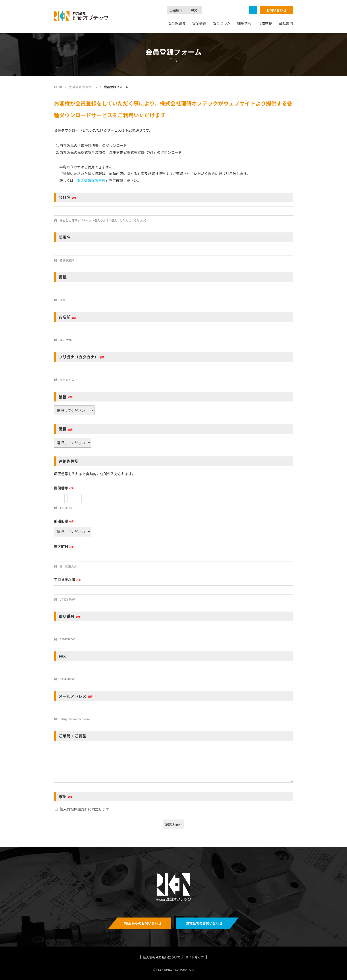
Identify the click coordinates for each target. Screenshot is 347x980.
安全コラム (222, 23)
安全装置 (199, 23)
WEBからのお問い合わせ (143, 923)
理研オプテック (81, 16)
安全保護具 (177, 23)
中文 (194, 10)
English (176, 10)
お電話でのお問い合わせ (204, 923)
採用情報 (244, 23)
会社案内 (286, 23)
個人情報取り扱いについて (162, 957)
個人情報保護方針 (91, 180)
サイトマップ (195, 957)
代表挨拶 (265, 23)
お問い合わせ (276, 10)
